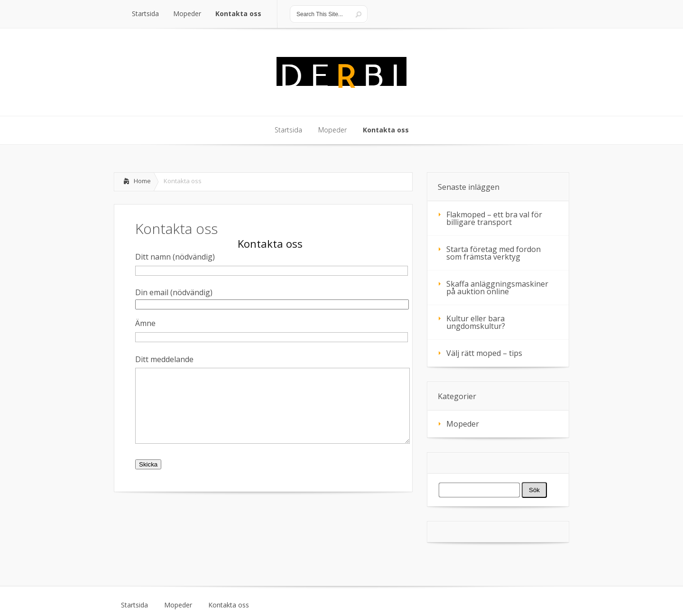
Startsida (134, 605)
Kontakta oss (229, 605)
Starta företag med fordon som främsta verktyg (494, 253)
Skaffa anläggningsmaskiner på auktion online (497, 288)
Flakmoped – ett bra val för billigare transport (494, 218)
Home (142, 181)
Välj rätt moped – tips (484, 353)
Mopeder (463, 424)
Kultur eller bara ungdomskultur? (476, 322)
